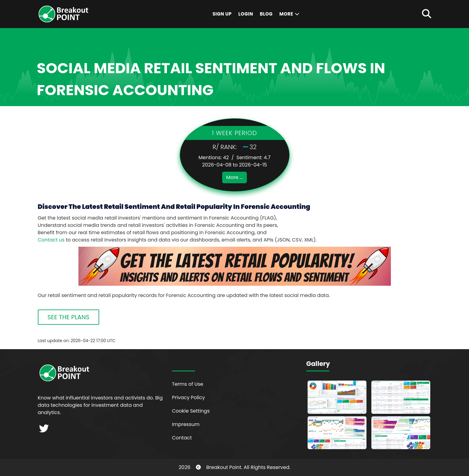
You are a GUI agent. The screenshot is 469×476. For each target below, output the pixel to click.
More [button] (290, 14)
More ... (234, 177)
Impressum (186, 424)
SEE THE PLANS (69, 317)
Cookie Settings (191, 411)
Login (246, 14)
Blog (266, 14)
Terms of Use (188, 384)
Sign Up (222, 14)
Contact (182, 438)
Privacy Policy (189, 397)
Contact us (51, 240)
